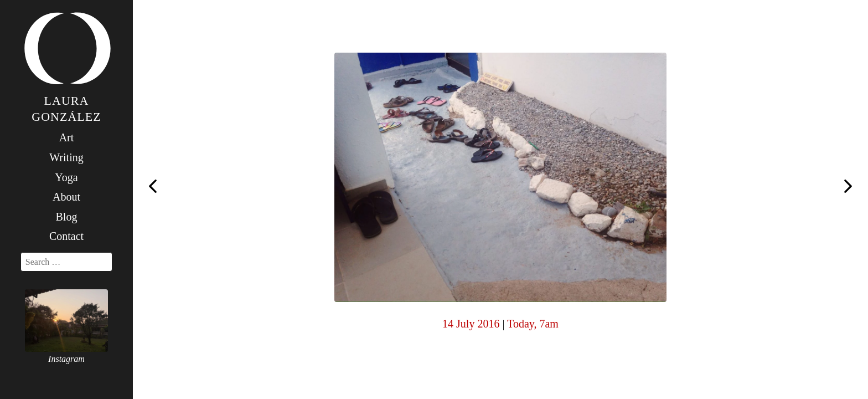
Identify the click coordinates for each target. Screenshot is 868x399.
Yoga (66, 177)
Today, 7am (533, 324)
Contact (66, 236)
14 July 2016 (471, 324)
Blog (67, 217)
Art (67, 137)
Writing (66, 157)
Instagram (66, 359)
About (66, 197)
